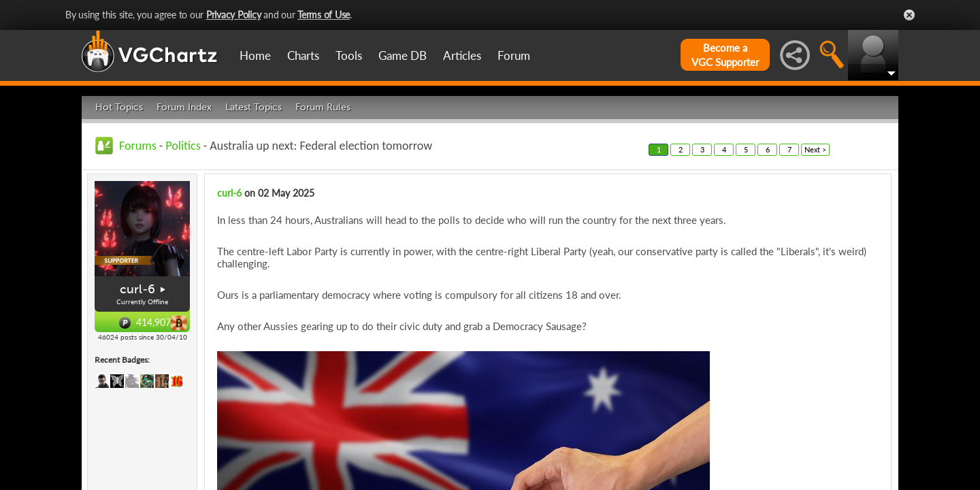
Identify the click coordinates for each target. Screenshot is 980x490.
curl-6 (137, 289)
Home (255, 55)
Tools (349, 55)
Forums (138, 146)
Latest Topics (254, 107)
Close (909, 15)
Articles (462, 55)
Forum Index (184, 107)
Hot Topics (119, 107)
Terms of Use (324, 15)
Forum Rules (323, 107)
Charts (303, 55)
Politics (183, 146)
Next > (815, 149)
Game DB (403, 55)
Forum (514, 55)
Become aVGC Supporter (725, 55)
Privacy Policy (234, 15)
